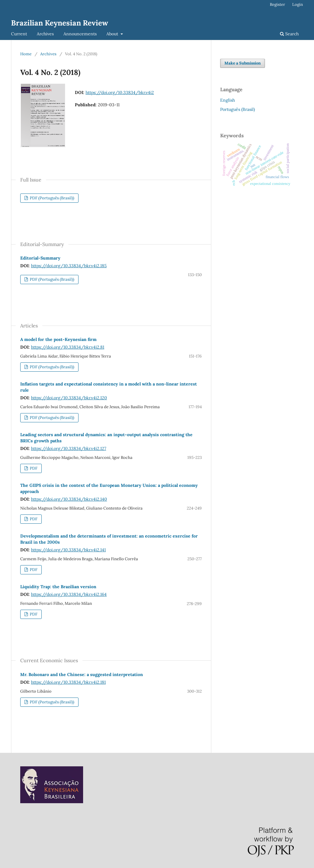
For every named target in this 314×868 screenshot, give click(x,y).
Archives (45, 34)
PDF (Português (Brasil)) (52, 198)
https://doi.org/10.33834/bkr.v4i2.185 (69, 266)
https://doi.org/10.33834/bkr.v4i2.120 (69, 398)
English (228, 100)
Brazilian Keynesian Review (59, 23)
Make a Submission (243, 63)
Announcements (80, 34)
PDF (33, 468)
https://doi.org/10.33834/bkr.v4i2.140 (69, 499)
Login (298, 4)
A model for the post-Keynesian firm (58, 339)
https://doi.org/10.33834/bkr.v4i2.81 (68, 347)
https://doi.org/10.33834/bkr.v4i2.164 (69, 594)
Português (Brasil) (237, 109)
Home (26, 54)
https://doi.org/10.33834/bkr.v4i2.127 (69, 448)
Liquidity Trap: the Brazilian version (58, 587)
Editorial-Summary (40, 258)
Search (289, 34)
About (113, 34)
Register (278, 4)
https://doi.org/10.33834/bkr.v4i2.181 (68, 682)
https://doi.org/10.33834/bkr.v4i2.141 (68, 550)
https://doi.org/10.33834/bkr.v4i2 (120, 92)
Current (19, 34)
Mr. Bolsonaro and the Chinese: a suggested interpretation (82, 674)
